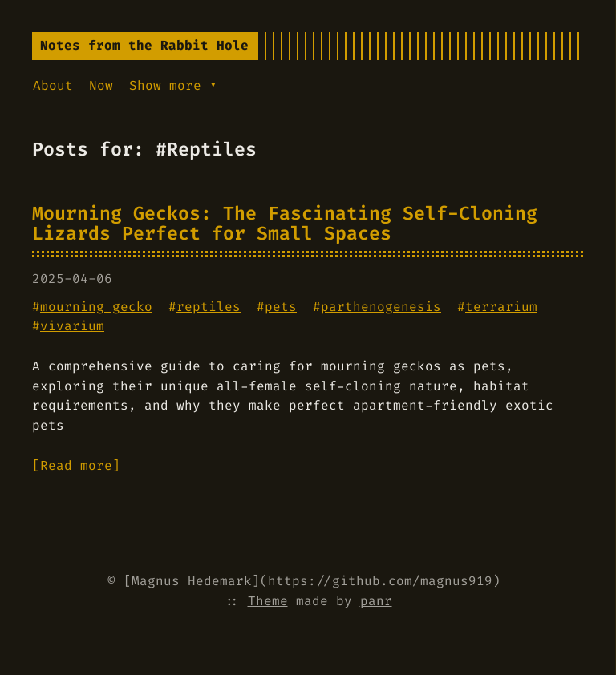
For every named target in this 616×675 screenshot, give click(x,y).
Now (101, 85)
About (53, 85)
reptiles (209, 307)
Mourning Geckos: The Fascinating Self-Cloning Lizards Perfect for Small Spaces (285, 223)
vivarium (72, 326)
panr (376, 601)
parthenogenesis (381, 307)
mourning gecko (96, 307)
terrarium (501, 307)
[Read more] (76, 465)
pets (281, 307)
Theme (268, 601)
